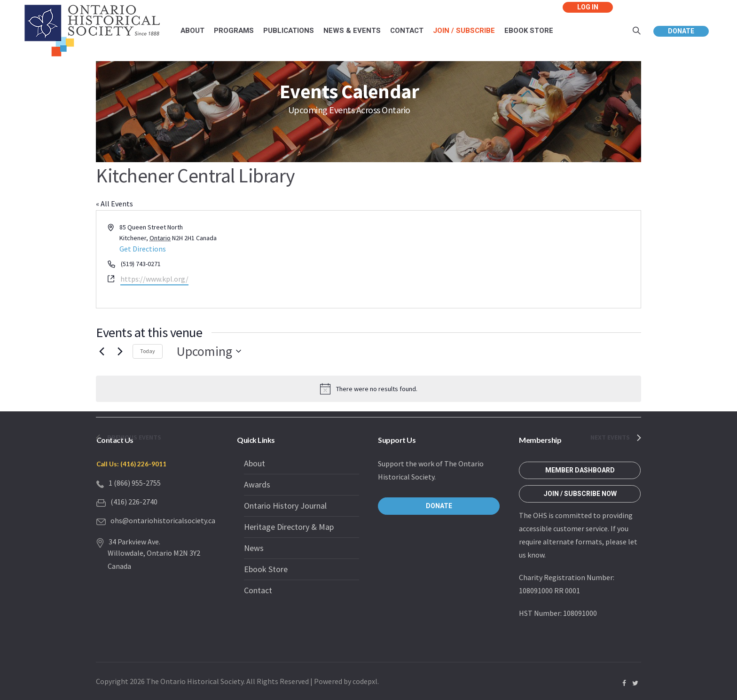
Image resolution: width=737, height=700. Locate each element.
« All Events (114, 204)
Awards (257, 484)
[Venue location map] (504, 259)
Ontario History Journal (285, 506)
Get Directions (143, 249)
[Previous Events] (102, 351)
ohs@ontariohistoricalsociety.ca (163, 520)
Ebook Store (266, 569)
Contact (258, 590)
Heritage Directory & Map (289, 527)
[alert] (368, 389)
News (254, 548)
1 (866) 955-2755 (135, 483)
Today (148, 351)
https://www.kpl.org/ (154, 279)
